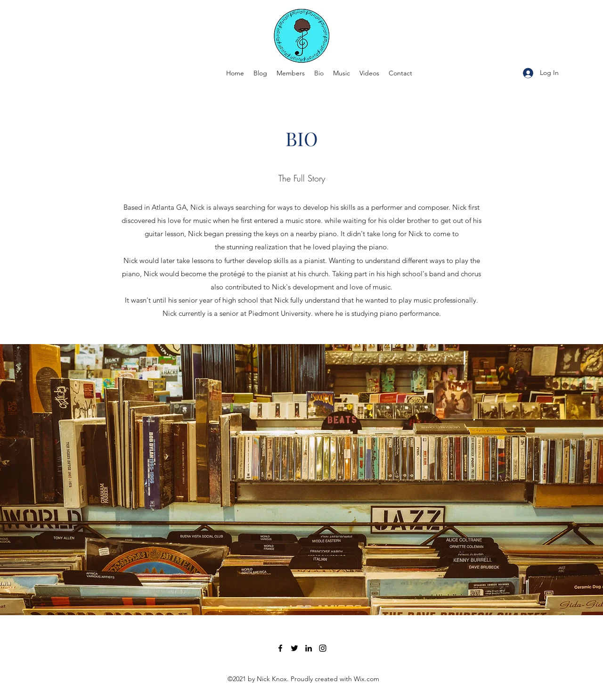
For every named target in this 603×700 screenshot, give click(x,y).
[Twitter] (294, 648)
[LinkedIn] (309, 648)
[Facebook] (280, 648)
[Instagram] (323, 648)
